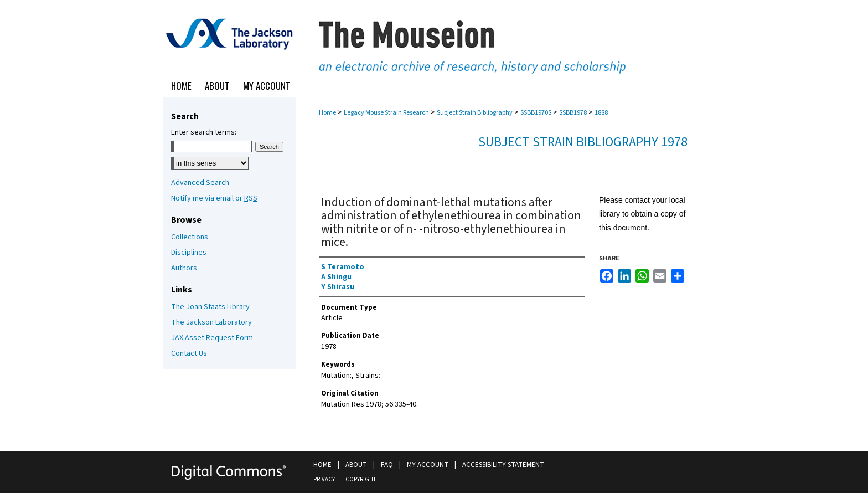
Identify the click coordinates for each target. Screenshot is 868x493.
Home (327, 113)
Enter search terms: (204, 132)
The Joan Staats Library (210, 307)
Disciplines (189, 253)
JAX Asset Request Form (212, 338)
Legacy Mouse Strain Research (386, 113)
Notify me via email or (214, 198)
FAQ (387, 465)
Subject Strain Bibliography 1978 (583, 142)
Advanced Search (200, 183)
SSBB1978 (573, 113)
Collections (190, 237)
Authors (184, 268)
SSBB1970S (536, 113)
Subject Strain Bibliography (475, 113)
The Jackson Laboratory (211, 322)
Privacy (324, 479)
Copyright (361, 479)
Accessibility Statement (503, 465)
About (356, 465)
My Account (428, 465)
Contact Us (189, 353)
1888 (601, 113)
